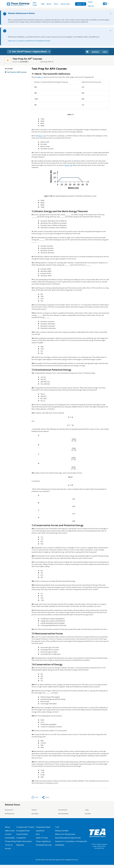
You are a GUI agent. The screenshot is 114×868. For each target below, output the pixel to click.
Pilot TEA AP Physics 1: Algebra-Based (29, 51)
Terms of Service (9, 847)
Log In (91, 2)
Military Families (62, 831)
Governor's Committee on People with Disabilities (71, 843)
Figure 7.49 (69, 165)
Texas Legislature (43, 841)
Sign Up (91, 6)
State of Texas (42, 838)
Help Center (10, 831)
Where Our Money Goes (65, 834)
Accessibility (10, 838)
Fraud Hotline (22, 834)
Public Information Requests (24, 843)
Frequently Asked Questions (43, 829)
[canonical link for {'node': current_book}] (87, 52)
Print (37, 797)
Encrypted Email (23, 831)
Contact (8, 834)
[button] (106, 4)
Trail (57, 827)
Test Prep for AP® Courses (17, 72)
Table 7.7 (40, 77)
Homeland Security (44, 845)
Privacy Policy (10, 841)
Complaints (21, 838)
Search (81, 4)
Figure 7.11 (41, 136)
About (7, 827)
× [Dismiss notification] (111, 14)
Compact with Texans (25, 827)
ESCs (38, 834)
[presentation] (70, 417)
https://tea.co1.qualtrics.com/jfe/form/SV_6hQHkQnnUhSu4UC (29, 41)
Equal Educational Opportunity (68, 838)
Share (47, 797)
